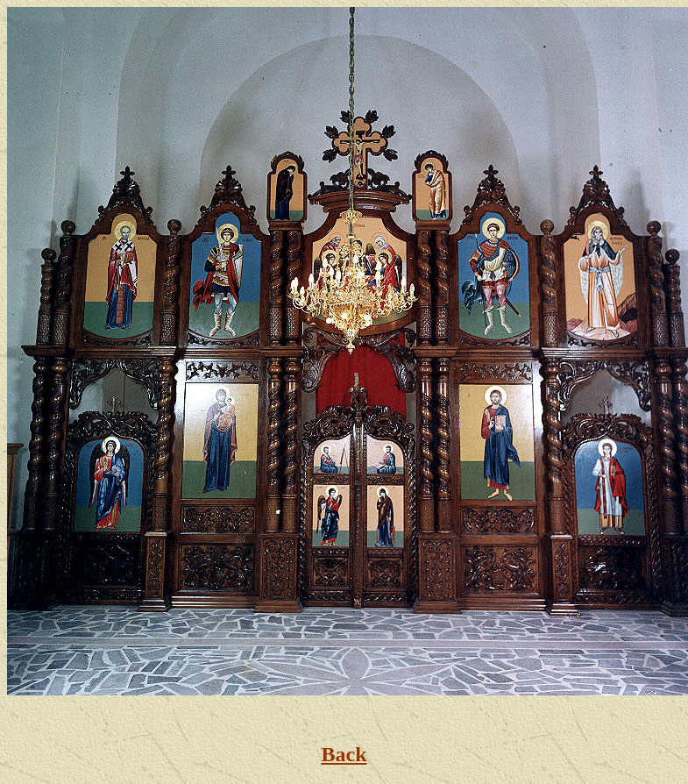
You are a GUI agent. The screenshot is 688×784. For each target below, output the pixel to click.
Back (344, 754)
